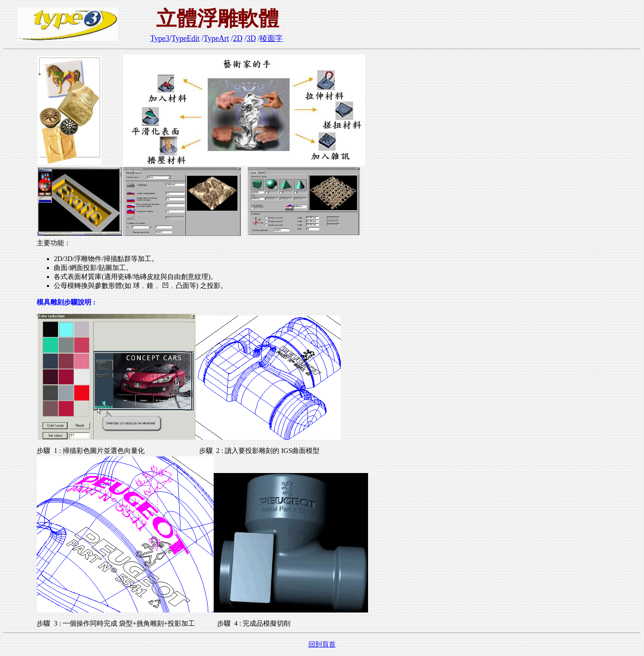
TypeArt (216, 38)
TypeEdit (186, 38)
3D (251, 38)
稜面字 (271, 38)
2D (238, 38)
